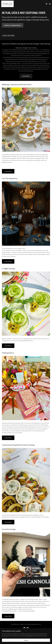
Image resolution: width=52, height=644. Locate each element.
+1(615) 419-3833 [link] (8, 36)
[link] (7, 4)
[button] (50, 4)
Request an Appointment (13, 25)
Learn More (26, 76)
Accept (26, 640)
